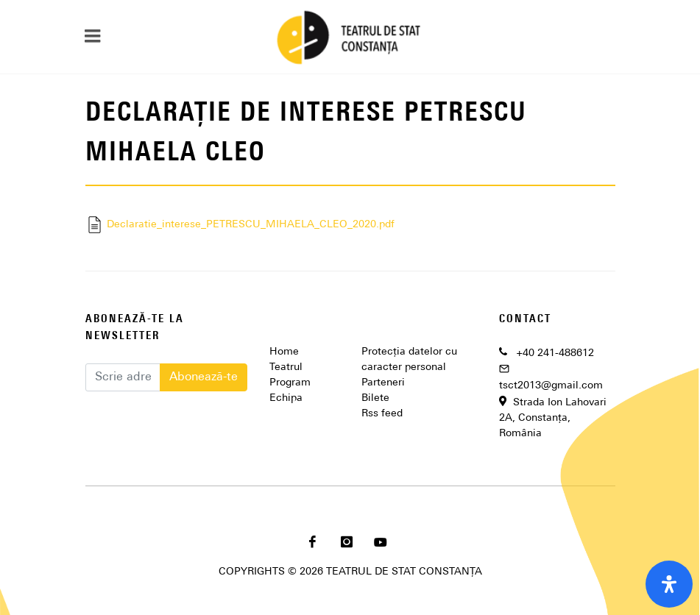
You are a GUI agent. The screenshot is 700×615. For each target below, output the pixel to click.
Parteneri (383, 383)
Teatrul (286, 367)
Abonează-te (204, 377)
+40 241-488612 (555, 353)
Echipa (286, 398)
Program (290, 383)
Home (284, 352)
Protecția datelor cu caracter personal (409, 360)
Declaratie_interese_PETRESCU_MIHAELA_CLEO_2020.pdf (240, 225)
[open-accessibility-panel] (669, 584)
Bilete (375, 398)
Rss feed (382, 414)
